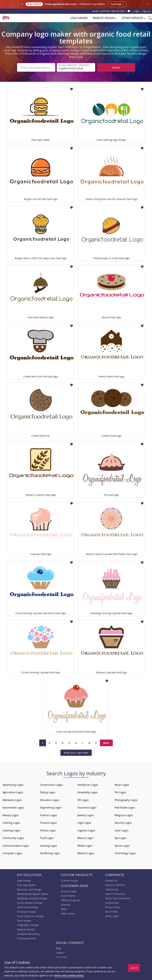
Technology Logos (125, 853)
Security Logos (123, 823)
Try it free (117, 4)
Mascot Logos (85, 838)
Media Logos (85, 846)
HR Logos (83, 800)
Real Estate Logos (125, 807)
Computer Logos (12, 853)
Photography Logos (126, 800)
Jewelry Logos (85, 815)
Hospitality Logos (88, 792)
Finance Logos (48, 823)
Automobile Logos (13, 807)
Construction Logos (51, 785)
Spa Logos (121, 838)
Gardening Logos (50, 853)
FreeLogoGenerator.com (61, 4)
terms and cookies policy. (69, 975)
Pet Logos (120, 792)
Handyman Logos (88, 785)
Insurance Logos (87, 807)
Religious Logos (124, 815)
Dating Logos (48, 792)
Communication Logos (16, 846)
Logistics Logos (86, 830)
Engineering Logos (51, 807)
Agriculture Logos (13, 792)
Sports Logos (122, 846)
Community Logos (13, 838)
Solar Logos (121, 830)
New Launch (34, 4)
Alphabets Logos (12, 800)
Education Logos (50, 800)
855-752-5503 (118, 11)
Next (106, 743)
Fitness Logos (48, 830)
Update (116, 67)
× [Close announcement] (148, 4)
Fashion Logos (48, 815)
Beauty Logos (11, 815)
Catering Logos (11, 823)
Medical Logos (86, 853)
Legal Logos (84, 823)
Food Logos (47, 838)
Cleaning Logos (11, 830)
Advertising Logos (13, 785)
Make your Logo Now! (76, 753)
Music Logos (122, 785)
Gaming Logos (48, 846)
